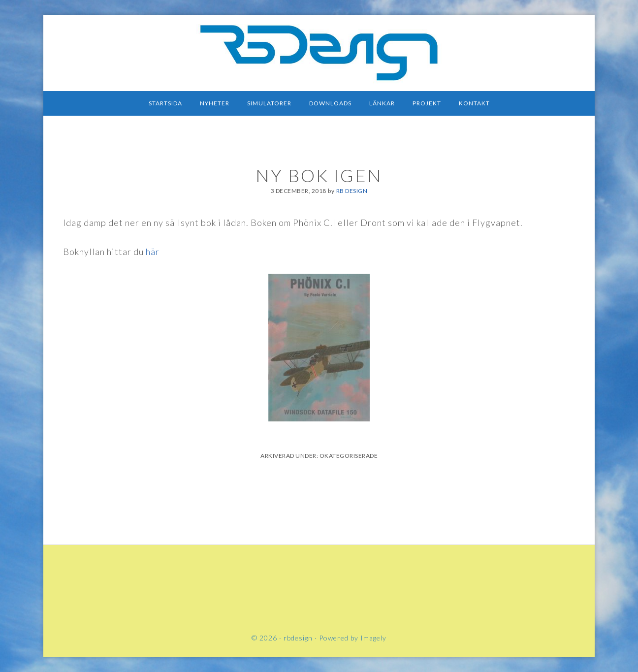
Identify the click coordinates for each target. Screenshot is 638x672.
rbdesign (319, 52)
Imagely (373, 638)
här (153, 252)
